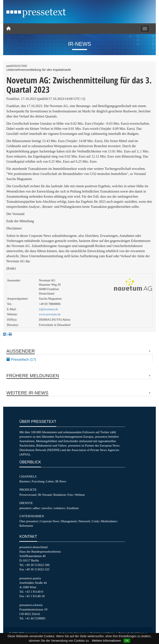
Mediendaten (109, 521)
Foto (70, 495)
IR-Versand (45, 495)
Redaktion (60, 495)
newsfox (47, 508)
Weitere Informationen (106, 641)
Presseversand (28, 495)
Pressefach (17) (21, 360)
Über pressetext (29, 521)
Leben (50, 481)
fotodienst (73, 508)
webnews (60, 508)
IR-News (61, 481)
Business (25, 481)
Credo (96, 521)
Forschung (38, 481)
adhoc (37, 508)
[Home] (8, 29)
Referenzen (26, 526)
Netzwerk (84, 521)
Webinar (80, 495)
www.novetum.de (50, 314)
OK (127, 641)
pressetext (25, 508)
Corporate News (50, 521)
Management (69, 521)
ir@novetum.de (48, 309)
